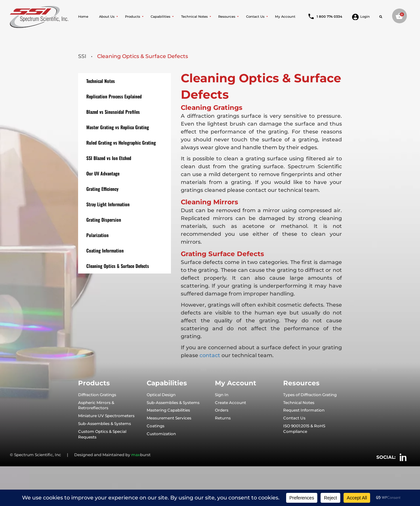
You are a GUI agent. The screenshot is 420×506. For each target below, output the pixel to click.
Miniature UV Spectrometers (106, 416)
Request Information (304, 410)
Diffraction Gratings (97, 395)
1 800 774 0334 (325, 17)
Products (133, 17)
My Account (285, 17)
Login (361, 17)
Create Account (231, 403)
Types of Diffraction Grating (310, 395)
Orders (222, 410)
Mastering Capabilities (168, 410)
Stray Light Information (108, 204)
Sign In (222, 395)
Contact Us (255, 17)
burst (141, 455)
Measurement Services (169, 418)
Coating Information (105, 250)
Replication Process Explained (114, 96)
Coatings (156, 426)
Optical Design (161, 395)
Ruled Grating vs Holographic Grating (121, 142)
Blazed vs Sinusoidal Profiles (113, 112)
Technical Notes (194, 17)
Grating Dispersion (104, 220)
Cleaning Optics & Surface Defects (118, 266)
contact (209, 355)
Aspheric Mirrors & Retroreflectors (96, 405)
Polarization (97, 235)
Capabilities (160, 17)
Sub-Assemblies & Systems (105, 424)
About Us (107, 17)
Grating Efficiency (102, 189)
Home (83, 17)
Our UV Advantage (103, 173)
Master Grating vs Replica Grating (118, 127)
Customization (161, 434)
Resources (227, 17)
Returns (223, 418)
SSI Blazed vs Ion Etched (109, 158)
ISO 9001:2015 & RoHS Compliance (304, 429)
